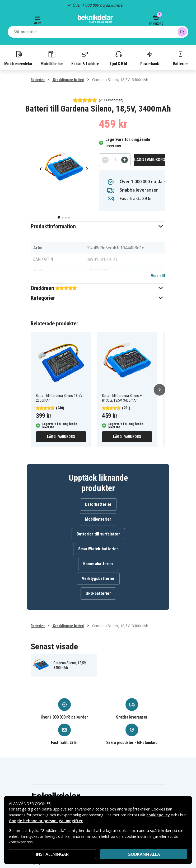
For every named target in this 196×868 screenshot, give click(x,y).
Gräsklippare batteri (68, 80)
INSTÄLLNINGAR (52, 854)
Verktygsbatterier (98, 579)
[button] (98, 226)
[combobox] (98, 32)
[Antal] (115, 160)
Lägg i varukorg (150, 160)
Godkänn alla (144, 854)
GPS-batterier (98, 593)
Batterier (181, 58)
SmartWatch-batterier (98, 549)
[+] (125, 160)
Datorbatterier (98, 504)
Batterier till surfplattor (98, 534)
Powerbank (150, 58)
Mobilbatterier (98, 519)
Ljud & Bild (118, 58)
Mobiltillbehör (52, 58)
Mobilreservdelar (18, 58)
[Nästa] (160, 390)
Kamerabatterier (98, 564)
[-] (105, 160)
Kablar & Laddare (85, 58)
